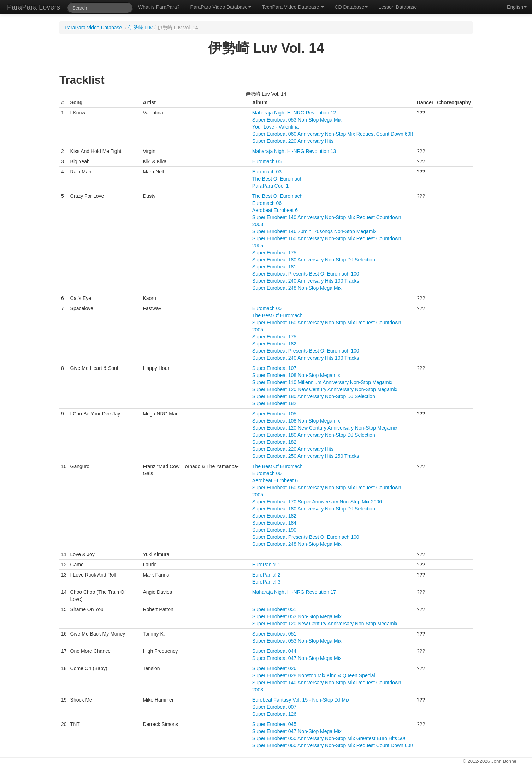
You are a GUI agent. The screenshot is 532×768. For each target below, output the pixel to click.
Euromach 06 (267, 203)
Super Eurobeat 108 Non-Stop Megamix (296, 375)
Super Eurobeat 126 (274, 714)
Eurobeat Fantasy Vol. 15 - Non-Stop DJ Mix (301, 700)
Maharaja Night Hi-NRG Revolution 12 (294, 113)
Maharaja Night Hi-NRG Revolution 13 (294, 151)
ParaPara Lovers (34, 7)
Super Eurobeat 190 (274, 530)
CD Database (351, 7)
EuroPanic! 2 (266, 575)
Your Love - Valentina (276, 127)
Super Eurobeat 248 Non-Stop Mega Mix (297, 288)
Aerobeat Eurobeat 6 (275, 210)
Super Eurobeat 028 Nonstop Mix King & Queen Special (314, 675)
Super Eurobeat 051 (274, 609)
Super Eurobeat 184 (274, 523)
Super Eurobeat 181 (274, 267)
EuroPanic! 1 (266, 565)
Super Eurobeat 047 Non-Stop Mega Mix (297, 658)
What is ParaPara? (159, 7)
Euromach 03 (267, 172)
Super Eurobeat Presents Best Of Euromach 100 (306, 274)
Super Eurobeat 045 (274, 724)
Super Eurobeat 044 (274, 651)
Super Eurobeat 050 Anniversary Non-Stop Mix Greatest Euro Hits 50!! (329, 738)
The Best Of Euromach (277, 179)
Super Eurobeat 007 (274, 707)
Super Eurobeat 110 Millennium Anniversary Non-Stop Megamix (322, 382)
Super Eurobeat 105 (274, 414)
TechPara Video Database (293, 7)
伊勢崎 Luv (140, 28)
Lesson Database (398, 7)
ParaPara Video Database (221, 7)
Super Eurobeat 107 (274, 368)
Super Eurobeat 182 (274, 344)
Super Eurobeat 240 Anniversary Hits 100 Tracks (306, 281)
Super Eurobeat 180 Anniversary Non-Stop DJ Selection (314, 260)
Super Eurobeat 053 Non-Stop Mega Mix (297, 120)
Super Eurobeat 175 (274, 253)
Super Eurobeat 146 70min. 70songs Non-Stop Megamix (314, 231)
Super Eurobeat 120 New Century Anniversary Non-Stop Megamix (325, 389)
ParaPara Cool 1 (271, 186)
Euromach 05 (267, 161)
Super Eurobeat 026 (274, 668)
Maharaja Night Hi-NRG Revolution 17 (294, 592)
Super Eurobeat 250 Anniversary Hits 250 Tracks (306, 456)
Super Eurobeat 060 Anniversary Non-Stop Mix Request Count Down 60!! (333, 134)
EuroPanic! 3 (266, 582)
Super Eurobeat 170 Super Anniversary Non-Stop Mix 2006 (317, 502)
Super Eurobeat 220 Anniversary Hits (293, 141)
